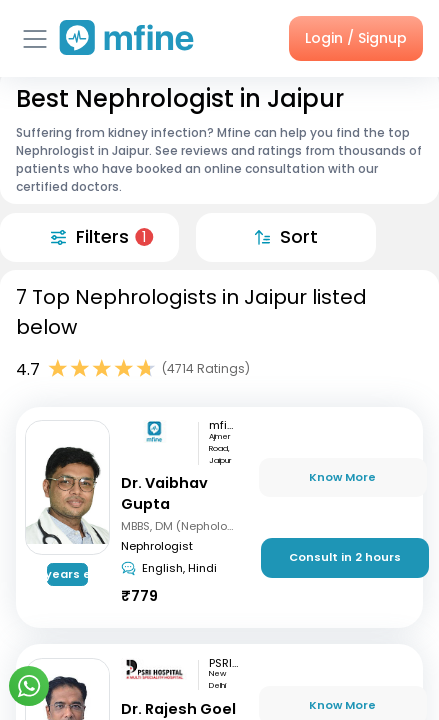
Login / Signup (356, 38)
